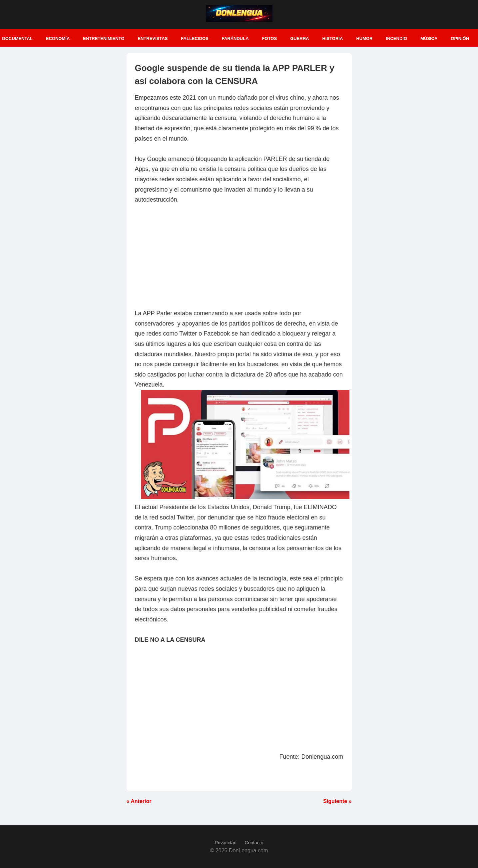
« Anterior (139, 801)
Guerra (299, 38)
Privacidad (226, 843)
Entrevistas (153, 38)
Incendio (396, 38)
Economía (58, 38)
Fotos (270, 38)
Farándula (235, 38)
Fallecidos (195, 38)
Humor (364, 38)
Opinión (460, 38)
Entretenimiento (104, 38)
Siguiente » (337, 801)
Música (429, 38)
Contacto (254, 843)
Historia (332, 38)
